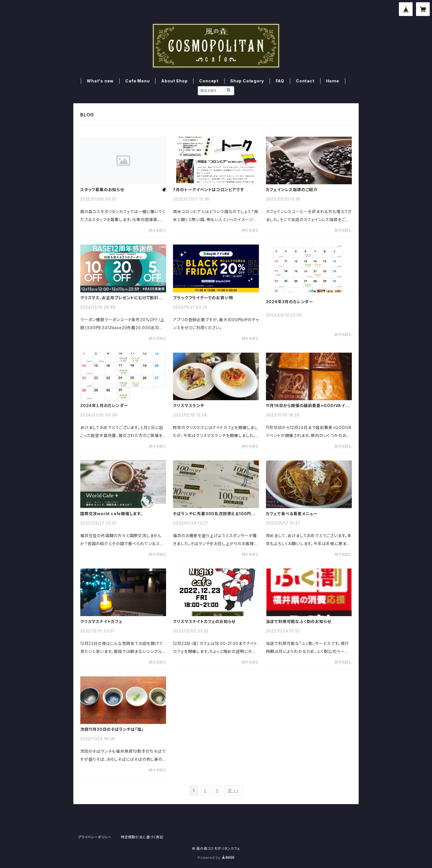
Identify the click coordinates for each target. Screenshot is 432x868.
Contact (305, 81)
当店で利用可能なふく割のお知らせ (299, 622)
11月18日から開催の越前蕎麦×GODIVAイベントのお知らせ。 (308, 406)
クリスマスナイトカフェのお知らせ (204, 622)
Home (333, 81)
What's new (100, 81)
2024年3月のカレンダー (290, 302)
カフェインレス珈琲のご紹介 (292, 190)
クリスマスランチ (188, 406)
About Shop (174, 81)
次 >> (233, 791)
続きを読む (158, 230)
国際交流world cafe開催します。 (111, 514)
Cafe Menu (137, 81)
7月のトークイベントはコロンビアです (208, 190)
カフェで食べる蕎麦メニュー (292, 514)
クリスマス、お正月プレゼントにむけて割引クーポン (121, 298)
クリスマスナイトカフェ (101, 622)
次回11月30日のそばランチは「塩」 (112, 729)
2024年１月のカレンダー (104, 406)
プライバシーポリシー (95, 837)
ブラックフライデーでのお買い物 (203, 298)
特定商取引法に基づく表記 (142, 837)
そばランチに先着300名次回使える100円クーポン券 (214, 514)
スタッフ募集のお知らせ (102, 190)
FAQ (280, 81)
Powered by (216, 858)
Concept (209, 81)
